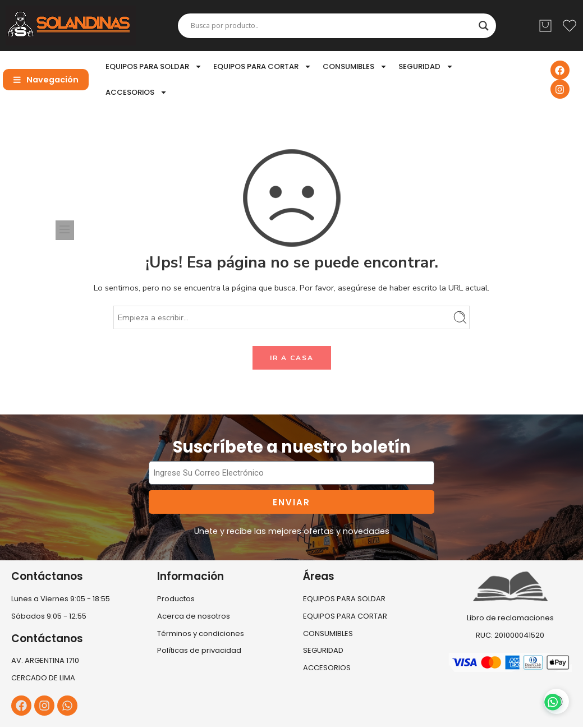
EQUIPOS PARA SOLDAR (154, 66)
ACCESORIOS (136, 92)
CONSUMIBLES (355, 66)
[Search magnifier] (484, 26)
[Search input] (332, 26)
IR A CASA (292, 358)
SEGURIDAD (426, 66)
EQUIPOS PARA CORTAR (262, 66)
